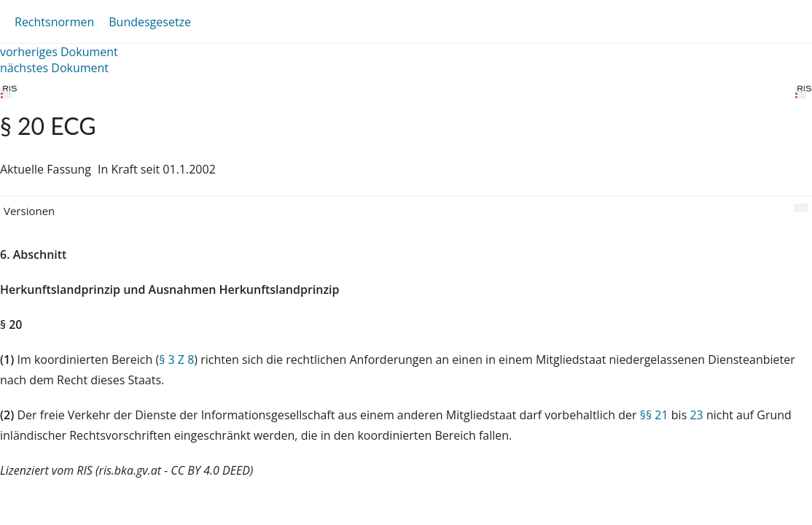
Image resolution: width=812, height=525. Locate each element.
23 (696, 415)
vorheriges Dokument (59, 52)
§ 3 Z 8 (176, 359)
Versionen (29, 211)
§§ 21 (654, 415)
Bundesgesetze (150, 22)
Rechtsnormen (54, 22)
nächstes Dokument (54, 68)
